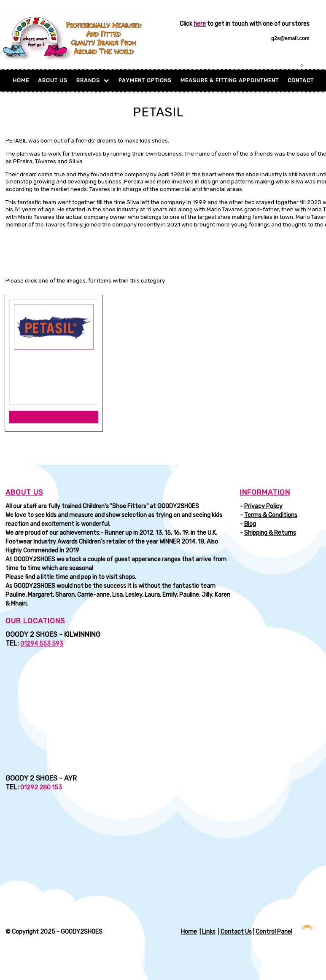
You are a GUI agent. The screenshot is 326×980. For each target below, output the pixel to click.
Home (21, 80)
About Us (53, 80)
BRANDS (93, 80)
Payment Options (145, 80)
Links (209, 932)
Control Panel (274, 932)
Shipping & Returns (270, 533)
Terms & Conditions (271, 515)
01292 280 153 (41, 787)
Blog (250, 524)
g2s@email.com (290, 38)
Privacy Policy (263, 506)
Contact (301, 80)
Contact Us (236, 932)
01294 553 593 (42, 644)
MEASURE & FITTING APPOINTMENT (230, 80)
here (200, 24)
